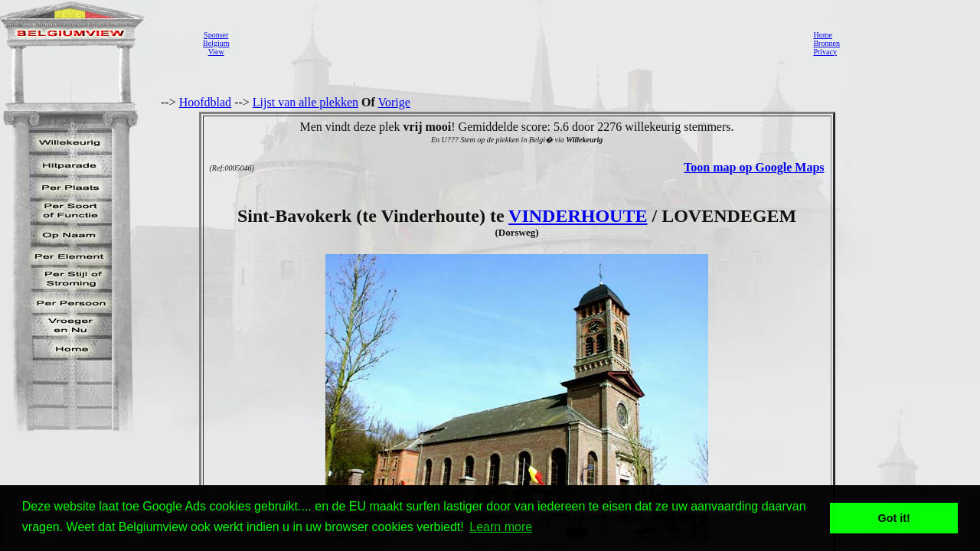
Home (822, 35)
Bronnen (826, 43)
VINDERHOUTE (578, 216)
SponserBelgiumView (216, 43)
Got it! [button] (894, 518)
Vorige (394, 102)
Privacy (825, 52)
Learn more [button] (501, 527)
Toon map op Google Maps (754, 167)
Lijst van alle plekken (305, 102)
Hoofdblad (205, 102)
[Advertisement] (517, 43)
